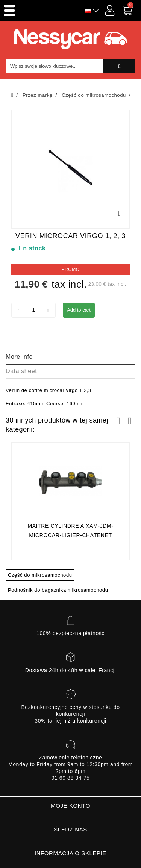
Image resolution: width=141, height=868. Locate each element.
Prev (118, 421)
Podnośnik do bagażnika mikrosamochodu (58, 590)
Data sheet (21, 371)
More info (19, 357)
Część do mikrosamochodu (40, 575)
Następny (130, 421)
